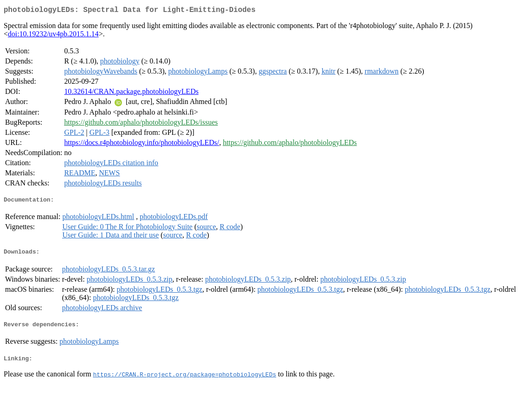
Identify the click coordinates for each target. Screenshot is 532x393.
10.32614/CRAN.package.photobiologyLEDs (131, 93)
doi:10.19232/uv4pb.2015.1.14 (53, 36)
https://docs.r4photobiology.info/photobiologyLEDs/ (142, 144)
